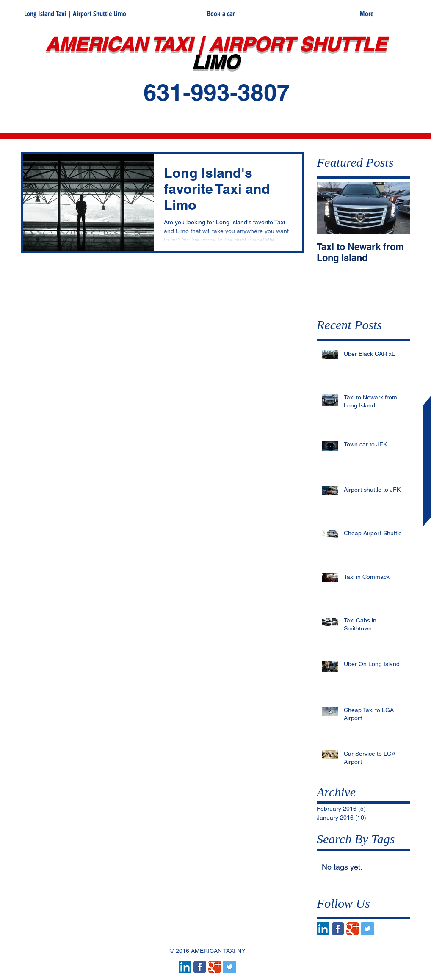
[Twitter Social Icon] (367, 929)
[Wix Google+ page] (353, 929)
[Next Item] (396, 208)
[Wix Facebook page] (338, 929)
